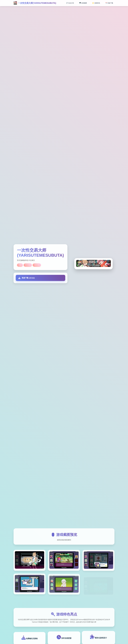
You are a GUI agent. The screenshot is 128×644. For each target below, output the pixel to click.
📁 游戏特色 (96, 3)
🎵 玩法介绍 (70, 3)
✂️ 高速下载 (109, 3)
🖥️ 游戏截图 (83, 3)
